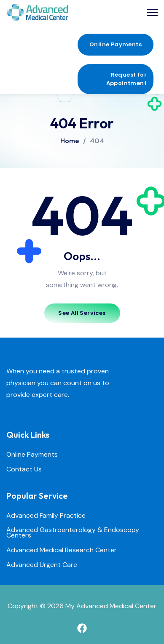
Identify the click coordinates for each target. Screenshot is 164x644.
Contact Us (24, 470)
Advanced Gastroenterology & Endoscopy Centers (73, 533)
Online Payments (32, 455)
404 (97, 141)
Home (70, 141)
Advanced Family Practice (46, 516)
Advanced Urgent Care (42, 565)
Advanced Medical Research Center (62, 550)
